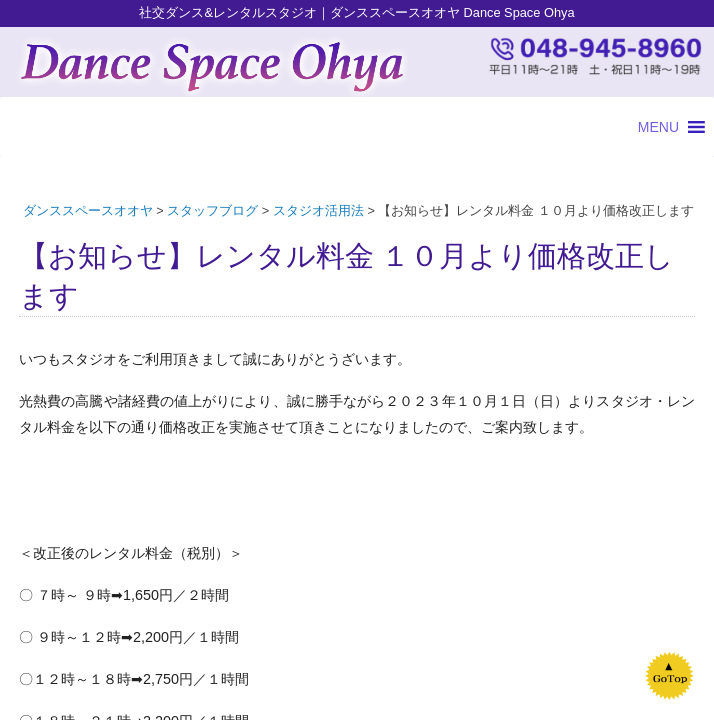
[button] (658, 127)
